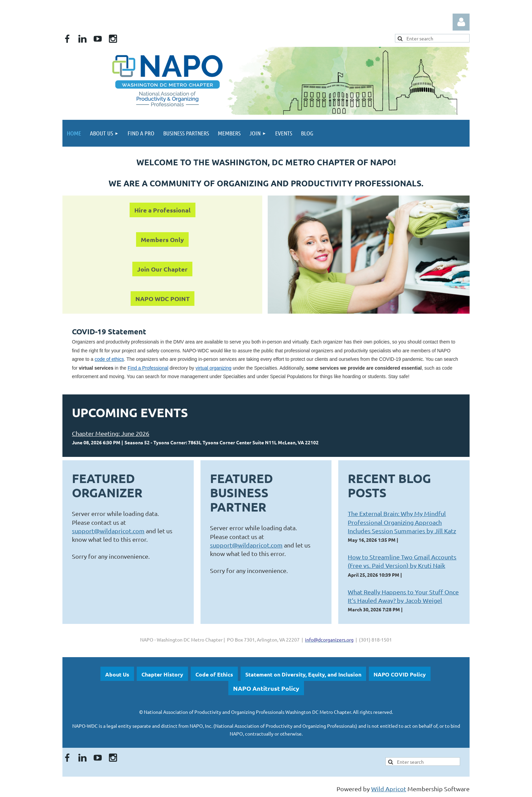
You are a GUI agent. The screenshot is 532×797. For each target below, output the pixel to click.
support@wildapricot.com (108, 531)
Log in (461, 22)
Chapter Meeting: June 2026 (111, 433)
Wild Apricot (389, 789)
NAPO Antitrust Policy (266, 688)
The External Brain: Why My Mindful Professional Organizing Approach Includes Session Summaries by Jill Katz (402, 522)
